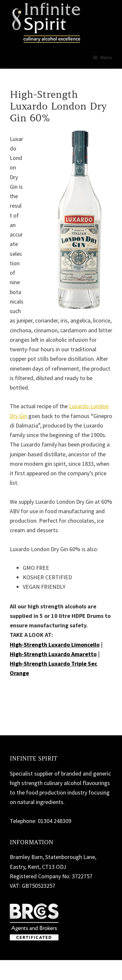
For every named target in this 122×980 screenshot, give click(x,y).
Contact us (30, 692)
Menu (106, 57)
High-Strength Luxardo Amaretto (53, 654)
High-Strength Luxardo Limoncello (55, 645)
